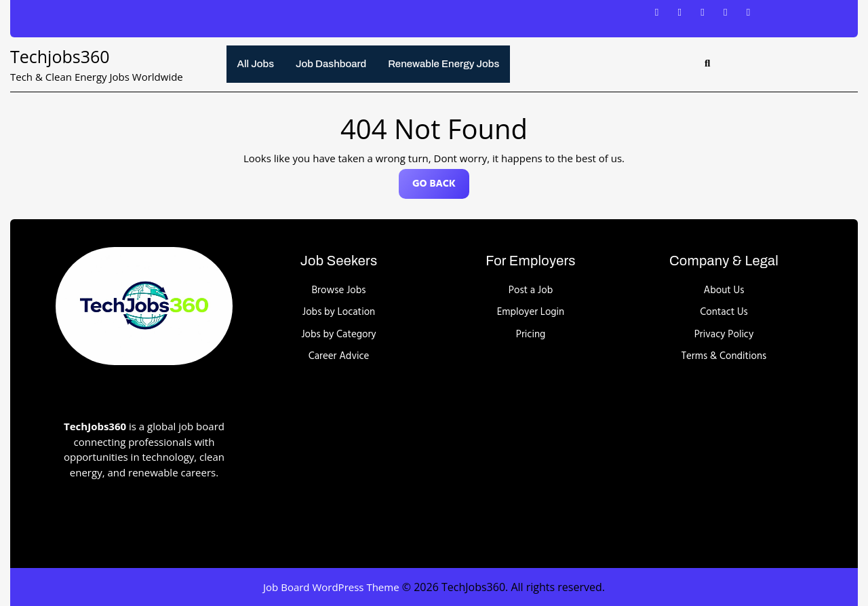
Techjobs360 (60, 56)
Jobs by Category (339, 335)
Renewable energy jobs (443, 64)
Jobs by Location (339, 312)
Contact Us (724, 312)
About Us (724, 290)
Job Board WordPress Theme (331, 587)
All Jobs (256, 64)
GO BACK (441, 187)
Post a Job (531, 290)
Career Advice (339, 356)
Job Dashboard (331, 64)
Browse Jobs (339, 290)
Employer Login (531, 312)
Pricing (531, 335)
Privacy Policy (724, 335)
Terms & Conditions (724, 356)
